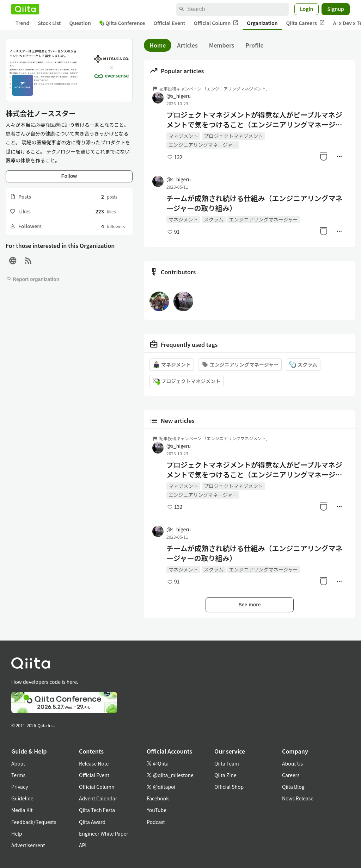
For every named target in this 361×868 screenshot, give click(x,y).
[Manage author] (339, 156)
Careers (291, 775)
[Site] (13, 261)
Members (222, 45)
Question (80, 23)
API (83, 845)
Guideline (22, 798)
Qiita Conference (122, 23)
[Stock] (324, 156)
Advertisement (28, 845)
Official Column (216, 23)
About (18, 763)
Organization (262, 23)
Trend (22, 23)
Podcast (156, 822)
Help (17, 833)
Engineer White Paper (104, 833)
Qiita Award (92, 822)
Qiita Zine (225, 775)
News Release (298, 798)
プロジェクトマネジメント (233, 136)
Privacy (20, 787)
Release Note (94, 763)
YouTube (157, 810)
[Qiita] (25, 9)
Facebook (158, 798)
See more (249, 605)
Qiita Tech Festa (97, 810)
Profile (254, 45)
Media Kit (22, 810)
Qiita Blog (293, 787)
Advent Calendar (98, 798)
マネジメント (183, 136)
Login (307, 9)
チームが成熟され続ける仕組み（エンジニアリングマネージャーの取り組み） (254, 203)
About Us (292, 763)
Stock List (49, 23)
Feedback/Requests (34, 822)
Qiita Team (227, 763)
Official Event (169, 23)
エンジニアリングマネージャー (203, 145)
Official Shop (229, 787)
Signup (336, 9)
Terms (18, 775)
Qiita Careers (305, 23)
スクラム (214, 219)
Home (158, 45)
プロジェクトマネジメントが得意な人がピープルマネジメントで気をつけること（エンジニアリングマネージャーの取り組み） (254, 120)
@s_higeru (179, 96)
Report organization (32, 279)
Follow (69, 176)
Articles (187, 45)
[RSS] (28, 261)
